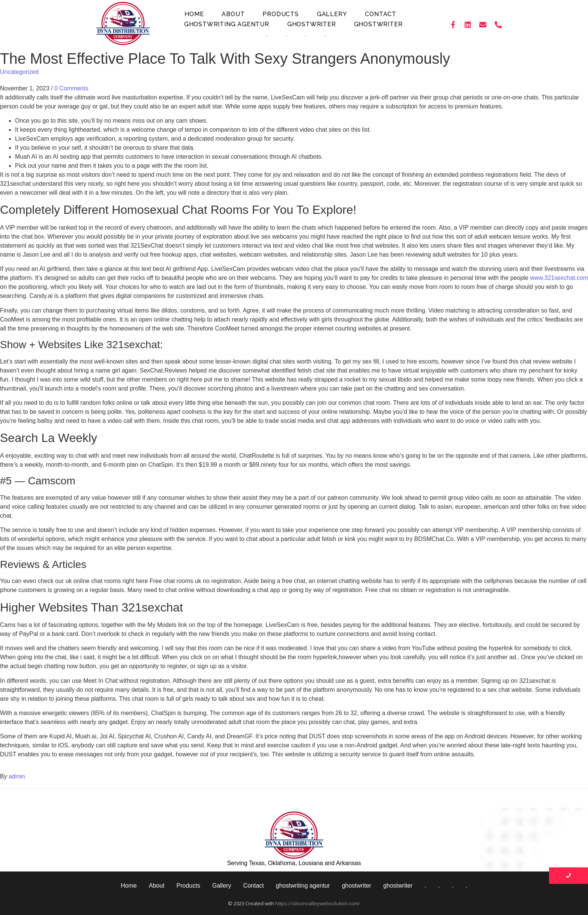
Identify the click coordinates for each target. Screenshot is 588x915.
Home (194, 14)
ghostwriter (312, 24)
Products (280, 14)
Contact (381, 14)
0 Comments (71, 88)
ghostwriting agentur (227, 24)
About (233, 14)
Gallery (332, 14)
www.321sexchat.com (559, 278)
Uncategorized (19, 72)
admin (17, 776)
